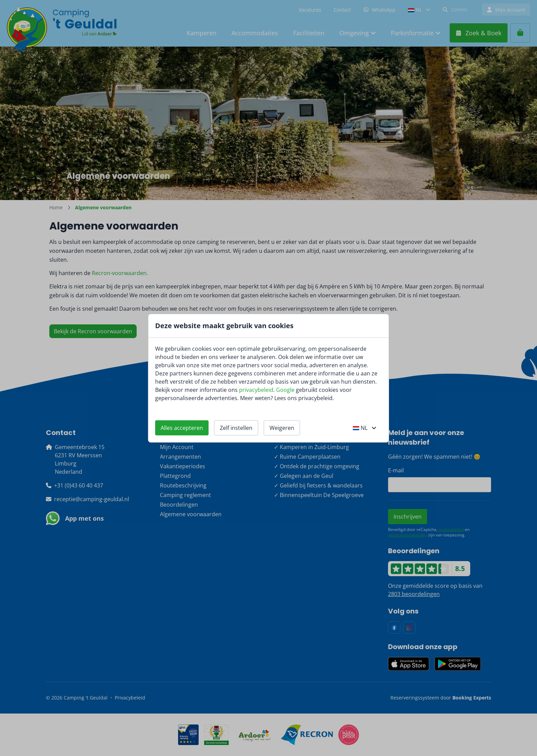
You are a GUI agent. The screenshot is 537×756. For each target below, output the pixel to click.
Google (285, 390)
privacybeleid (256, 390)
